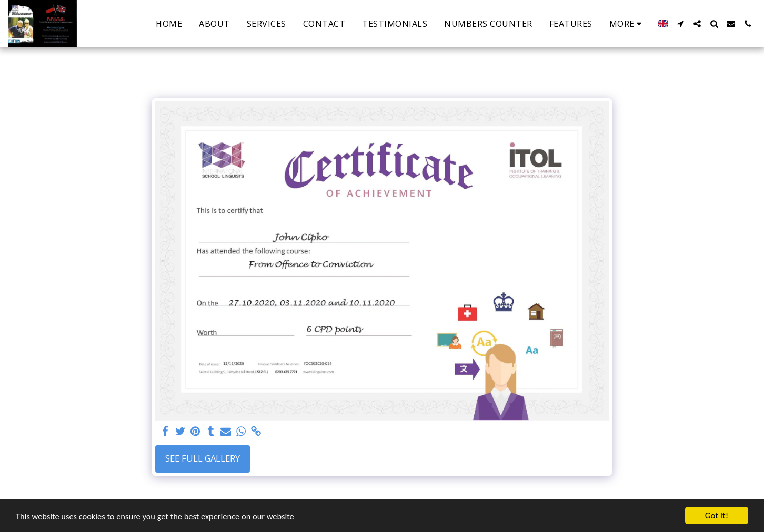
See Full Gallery (203, 458)
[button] (680, 24)
